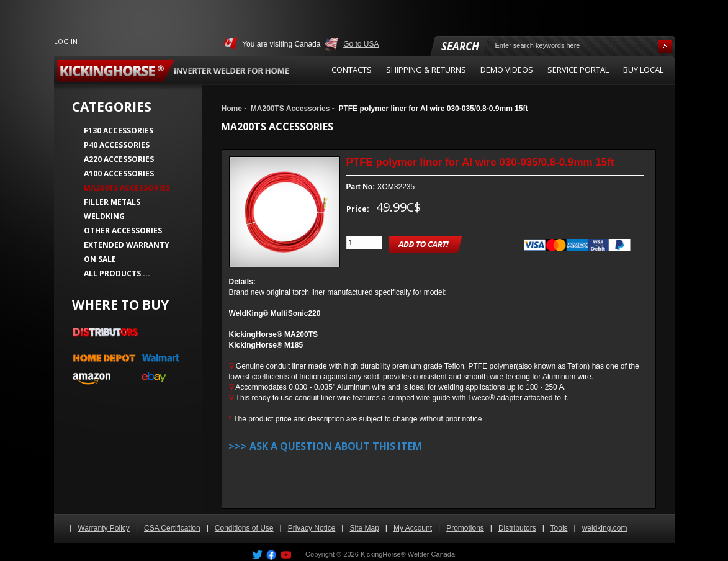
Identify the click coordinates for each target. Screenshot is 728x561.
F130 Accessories (119, 131)
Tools (559, 528)
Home (232, 109)
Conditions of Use (244, 528)
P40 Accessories (117, 145)
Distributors (517, 528)
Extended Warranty (127, 245)
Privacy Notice (312, 528)
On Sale (100, 259)
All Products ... (117, 273)
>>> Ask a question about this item (325, 446)
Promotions (465, 528)
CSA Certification (172, 528)
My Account (413, 528)
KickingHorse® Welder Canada (408, 554)
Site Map (364, 528)
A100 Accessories (119, 173)
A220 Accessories (119, 159)
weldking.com (605, 528)
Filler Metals (112, 202)
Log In (66, 41)
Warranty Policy (104, 528)
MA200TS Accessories (290, 109)
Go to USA (361, 44)
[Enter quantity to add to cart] (364, 243)
